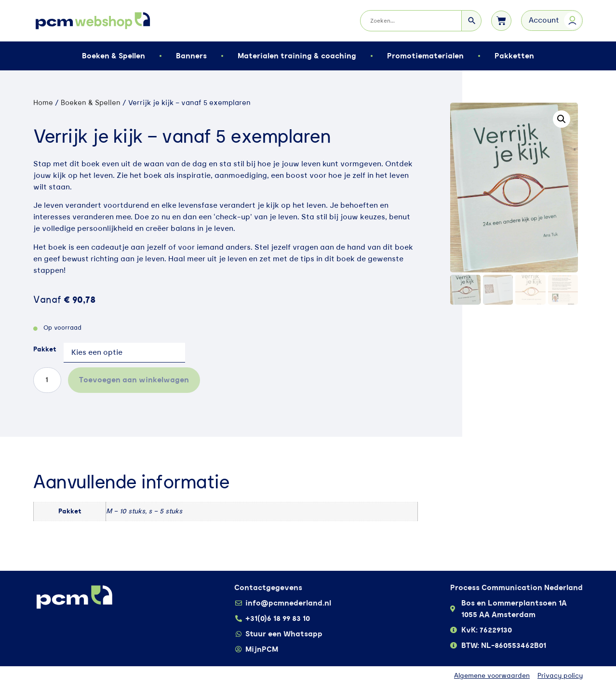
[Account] (572, 20)
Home (43, 103)
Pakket (45, 350)
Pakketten (514, 56)
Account (544, 20)
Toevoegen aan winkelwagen (134, 380)
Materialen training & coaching (297, 56)
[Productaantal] (47, 380)
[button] (562, 119)
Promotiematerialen (425, 56)
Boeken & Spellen (114, 56)
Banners (191, 56)
